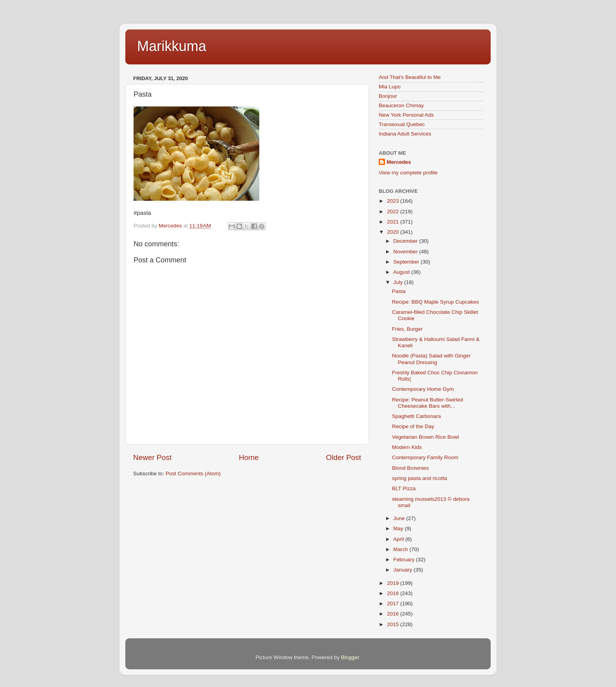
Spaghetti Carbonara (417, 416)
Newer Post (152, 457)
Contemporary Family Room (425, 457)
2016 (394, 614)
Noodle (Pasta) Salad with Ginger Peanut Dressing (431, 359)
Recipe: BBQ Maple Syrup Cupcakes (435, 302)
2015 (394, 624)
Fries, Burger (407, 329)
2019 (394, 583)
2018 (394, 593)
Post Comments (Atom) (193, 474)
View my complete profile (408, 173)
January (403, 570)
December (406, 241)
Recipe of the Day (413, 426)
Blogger (350, 657)
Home (249, 457)
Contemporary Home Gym (423, 389)
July (399, 282)
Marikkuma (172, 46)
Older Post (344, 457)
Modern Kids (407, 447)
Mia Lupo (390, 87)
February (405, 560)
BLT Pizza (404, 488)
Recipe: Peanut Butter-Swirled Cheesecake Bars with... (428, 403)
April (399, 539)
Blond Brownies (411, 468)
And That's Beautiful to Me (410, 77)
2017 (394, 604)
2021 (394, 222)
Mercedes (399, 162)
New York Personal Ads (406, 115)
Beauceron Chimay (401, 105)
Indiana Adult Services (405, 134)
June (400, 518)
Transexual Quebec (402, 124)
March (401, 549)
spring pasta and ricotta (420, 478)
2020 (394, 232)
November (406, 252)
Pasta (399, 291)
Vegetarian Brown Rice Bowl (425, 437)
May (399, 529)
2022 (394, 212)
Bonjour (388, 96)
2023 (394, 201)
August (402, 272)
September (407, 262)
